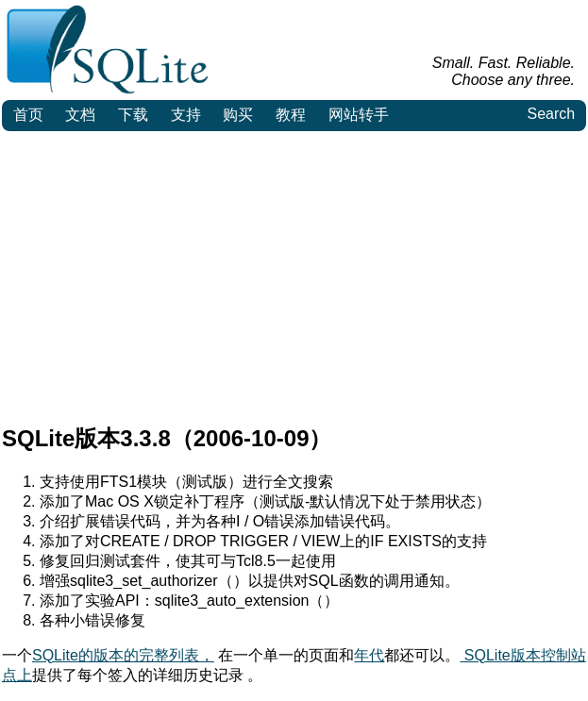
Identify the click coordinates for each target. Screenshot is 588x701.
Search (551, 114)
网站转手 (359, 115)
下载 (133, 115)
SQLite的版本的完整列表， (123, 655)
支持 (186, 115)
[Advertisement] (294, 273)
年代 (369, 655)
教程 (291, 115)
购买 (238, 115)
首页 (28, 115)
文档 (80, 115)
